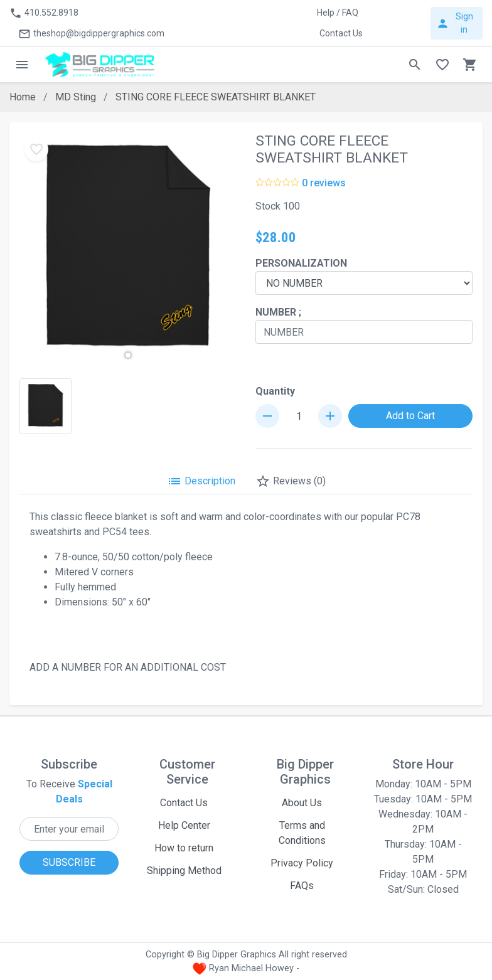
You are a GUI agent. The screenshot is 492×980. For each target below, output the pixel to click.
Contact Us (184, 803)
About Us (302, 803)
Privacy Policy (302, 863)
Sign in (455, 23)
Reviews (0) (291, 481)
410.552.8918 (44, 13)
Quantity (275, 391)
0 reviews (324, 183)
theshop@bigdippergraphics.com (91, 34)
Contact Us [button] (341, 33)
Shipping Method (184, 871)
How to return (184, 848)
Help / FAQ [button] (338, 13)
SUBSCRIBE (69, 862)
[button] (128, 355)
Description (201, 481)
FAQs (302, 886)
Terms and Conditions (302, 833)
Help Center (184, 825)
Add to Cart (410, 416)
